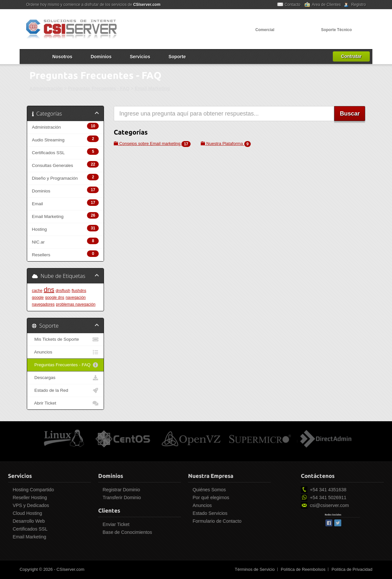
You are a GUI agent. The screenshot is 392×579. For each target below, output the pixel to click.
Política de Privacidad (352, 569)
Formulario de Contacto (182, 521)
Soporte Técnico (336, 30)
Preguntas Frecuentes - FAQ (99, 88)
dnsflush (63, 291)
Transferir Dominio (87, 498)
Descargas (65, 378)
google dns (55, 298)
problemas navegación (76, 304)
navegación (76, 298)
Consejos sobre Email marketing (152, 144)
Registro (358, 5)
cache (37, 291)
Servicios (140, 57)
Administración (46, 88)
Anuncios (65, 352)
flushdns (79, 291)
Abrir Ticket (65, 403)
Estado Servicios (175, 513)
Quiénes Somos (175, 490)
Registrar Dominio (87, 490)
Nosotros (62, 57)
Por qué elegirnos (176, 498)
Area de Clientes (326, 5)
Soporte (177, 57)
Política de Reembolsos (303, 569)
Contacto (293, 5)
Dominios (101, 57)
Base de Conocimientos (93, 532)
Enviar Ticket (81, 524)
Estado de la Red (65, 390)
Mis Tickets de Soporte (65, 339)
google (38, 298)
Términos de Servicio (255, 569)
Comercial (265, 30)
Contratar (351, 56)
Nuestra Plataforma (226, 144)
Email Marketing (152, 88)
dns (49, 290)
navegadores (43, 304)
